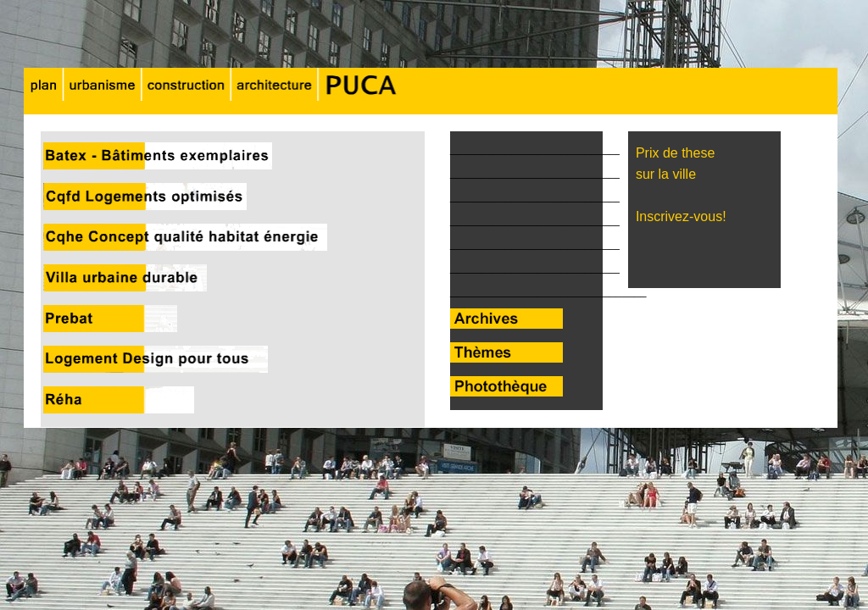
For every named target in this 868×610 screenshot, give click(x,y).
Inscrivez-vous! (677, 216)
